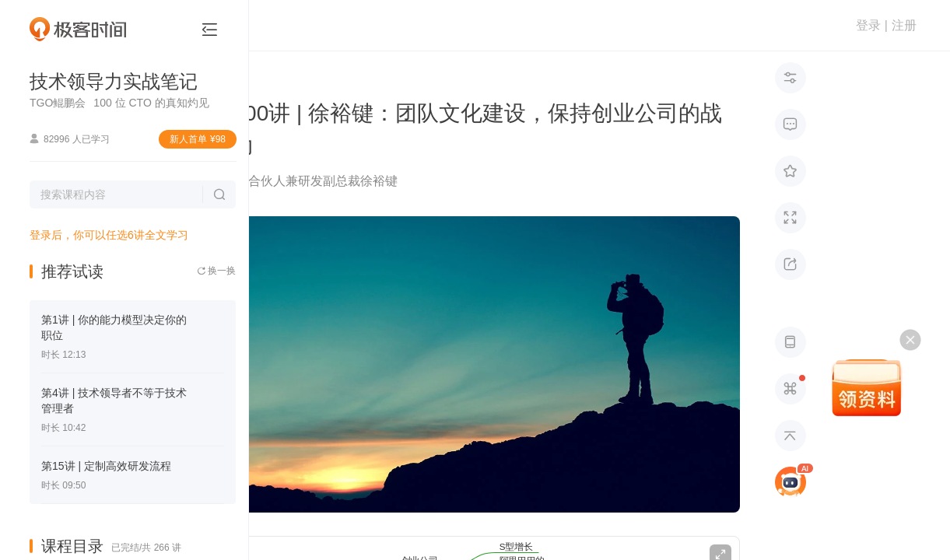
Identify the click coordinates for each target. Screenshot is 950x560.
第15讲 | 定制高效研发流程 (106, 466)
